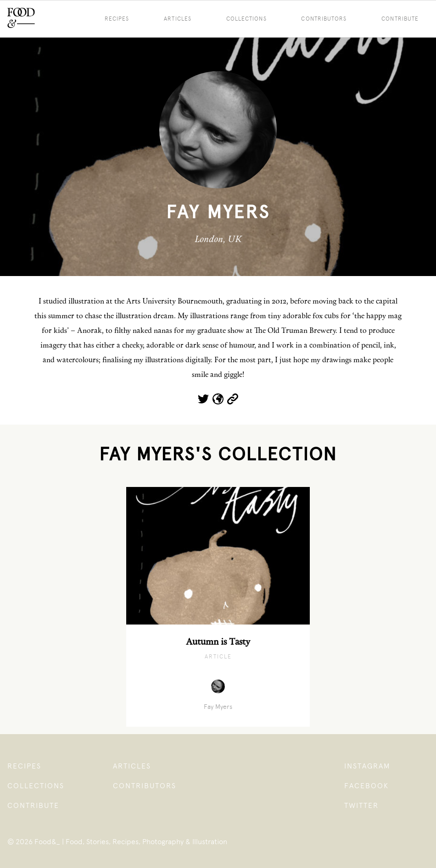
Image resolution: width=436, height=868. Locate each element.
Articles (178, 19)
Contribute (33, 805)
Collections (246, 19)
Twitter (361, 805)
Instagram (367, 766)
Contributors (324, 19)
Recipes (117, 19)
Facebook (366, 786)
